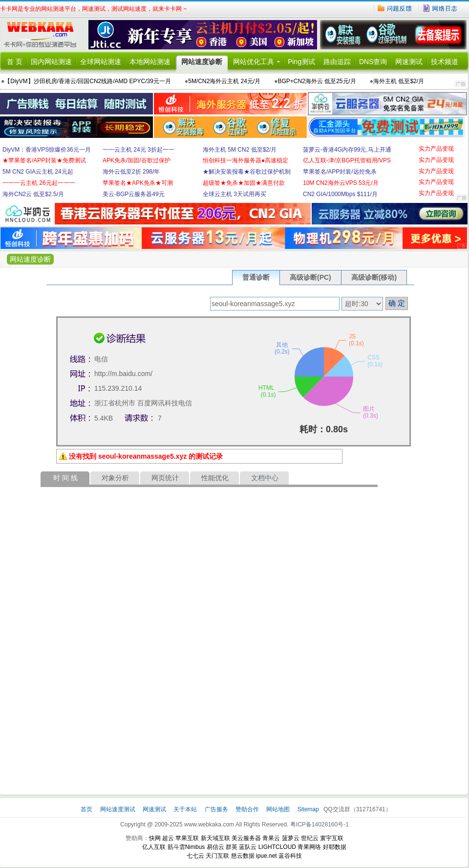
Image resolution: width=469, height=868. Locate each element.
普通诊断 (256, 277)
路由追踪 (337, 62)
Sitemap (308, 809)
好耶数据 (335, 847)
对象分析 (115, 478)
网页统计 (165, 478)
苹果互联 (187, 838)
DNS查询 (373, 62)
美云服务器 (246, 838)
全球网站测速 (101, 62)
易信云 (215, 847)
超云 (168, 838)
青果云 (271, 838)
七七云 (195, 856)
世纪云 (310, 838)
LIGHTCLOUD (277, 847)
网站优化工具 (254, 62)
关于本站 (186, 809)
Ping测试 (301, 62)
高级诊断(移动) (374, 277)
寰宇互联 (332, 838)
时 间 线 (65, 478)
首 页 (15, 62)
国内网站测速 (51, 62)
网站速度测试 (118, 809)
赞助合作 (247, 809)
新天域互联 (215, 838)
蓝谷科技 (290, 856)
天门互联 (217, 856)
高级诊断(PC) (310, 277)
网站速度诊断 (202, 62)
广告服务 (217, 809)
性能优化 (215, 478)
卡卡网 (44, 35)
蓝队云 (248, 847)
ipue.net (266, 856)
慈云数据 (243, 856)
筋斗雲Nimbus (186, 847)
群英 (232, 847)
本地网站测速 (150, 62)
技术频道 (445, 62)
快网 (155, 838)
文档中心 (265, 478)
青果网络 (309, 847)
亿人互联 (154, 847)
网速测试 (409, 62)
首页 (87, 809)
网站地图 (278, 809)
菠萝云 (291, 838)
